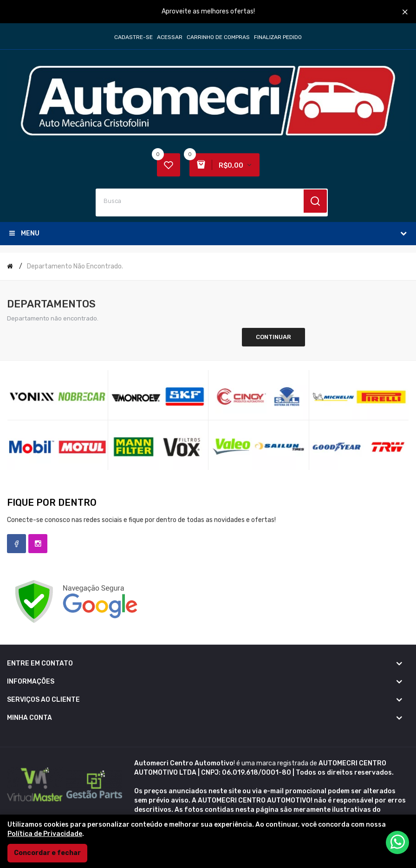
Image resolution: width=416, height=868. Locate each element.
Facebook (16, 544)
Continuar (273, 337)
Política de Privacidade (45, 834)
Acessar (170, 37)
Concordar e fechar (47, 853)
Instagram (38, 544)
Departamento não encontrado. (75, 266)
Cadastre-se (133, 37)
